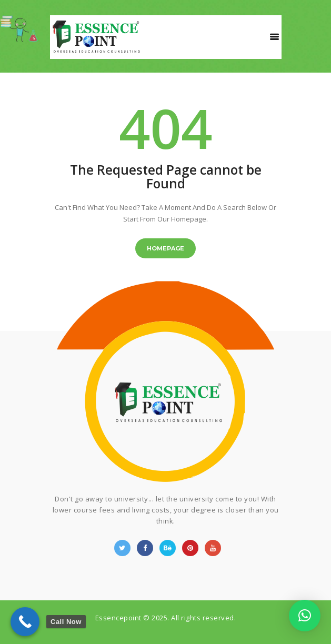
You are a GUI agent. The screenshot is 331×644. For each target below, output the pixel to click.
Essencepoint (118, 618)
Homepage (165, 248)
